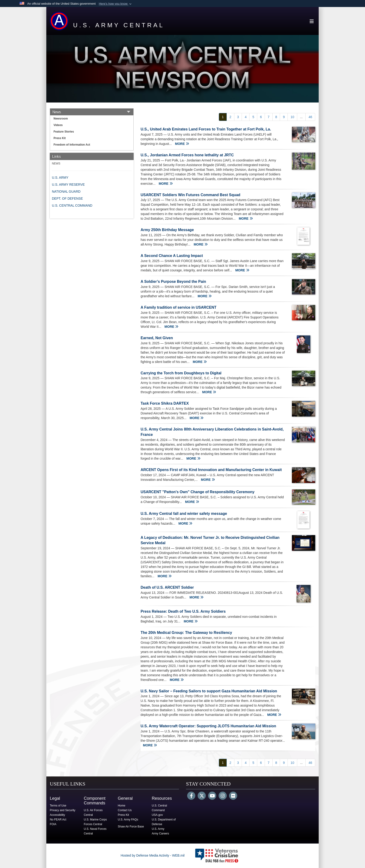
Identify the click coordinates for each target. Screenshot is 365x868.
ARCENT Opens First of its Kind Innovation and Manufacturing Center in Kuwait (211, 470)
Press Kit (60, 138)
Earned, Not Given (157, 338)
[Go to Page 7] (269, 117)
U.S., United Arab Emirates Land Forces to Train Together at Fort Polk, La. (206, 129)
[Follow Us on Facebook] (191, 796)
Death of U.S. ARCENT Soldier (167, 587)
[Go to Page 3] (238, 117)
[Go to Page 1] (223, 117)
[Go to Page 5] (253, 117)
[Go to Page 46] (310, 117)
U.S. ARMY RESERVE (68, 185)
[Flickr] (233, 796)
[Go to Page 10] (292, 117)
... (301, 117)
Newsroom (61, 119)
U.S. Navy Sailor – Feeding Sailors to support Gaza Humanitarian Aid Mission (209, 691)
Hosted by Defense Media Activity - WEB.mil (153, 855)
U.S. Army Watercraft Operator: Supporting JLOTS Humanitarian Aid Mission (208, 726)
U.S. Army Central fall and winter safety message (184, 514)
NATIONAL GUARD (66, 191)
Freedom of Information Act (72, 145)
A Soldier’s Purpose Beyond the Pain (173, 282)
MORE (182, 144)
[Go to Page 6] (261, 117)
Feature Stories (64, 132)
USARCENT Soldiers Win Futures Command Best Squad (190, 195)
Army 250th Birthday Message (167, 230)
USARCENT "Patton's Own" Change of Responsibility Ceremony (198, 492)
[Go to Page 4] (246, 117)
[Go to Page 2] (230, 117)
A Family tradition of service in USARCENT (179, 307)
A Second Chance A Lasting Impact (172, 256)
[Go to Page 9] (284, 117)
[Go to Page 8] (276, 117)
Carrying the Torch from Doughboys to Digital (181, 373)
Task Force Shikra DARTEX (165, 403)
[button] (116, 4)
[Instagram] (223, 796)
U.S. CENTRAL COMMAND (72, 205)
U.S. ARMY (60, 178)
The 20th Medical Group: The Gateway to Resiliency (186, 633)
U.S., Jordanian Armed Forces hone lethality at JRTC (187, 155)
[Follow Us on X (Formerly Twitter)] (202, 796)
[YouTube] (212, 796)
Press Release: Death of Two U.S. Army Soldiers (183, 611)
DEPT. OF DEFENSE (67, 198)
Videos (58, 125)
